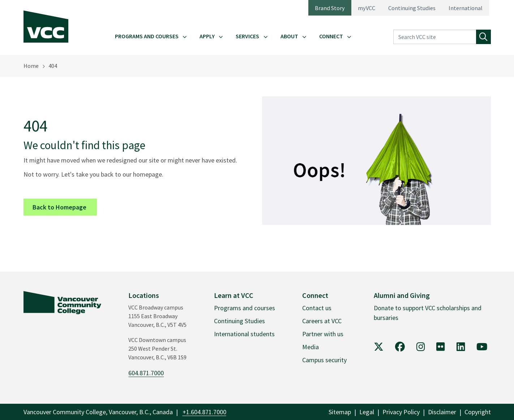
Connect (331, 36)
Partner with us (323, 334)
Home (31, 66)
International (466, 8)
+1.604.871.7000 (204, 412)
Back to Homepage (65, 207)
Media (310, 347)
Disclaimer (442, 412)
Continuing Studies (412, 8)
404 (53, 66)
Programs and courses (245, 308)
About (289, 36)
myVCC (367, 8)
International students (244, 334)
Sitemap (340, 412)
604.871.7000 (146, 373)
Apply (207, 36)
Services (247, 36)
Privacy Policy (401, 412)
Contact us (317, 308)
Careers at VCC (322, 321)
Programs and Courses (147, 36)
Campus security (324, 360)
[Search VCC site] (435, 37)
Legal (367, 412)
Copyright (478, 412)
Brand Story (330, 8)
